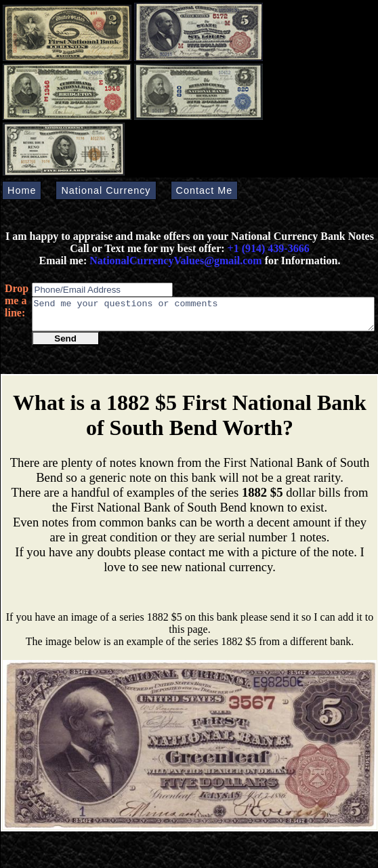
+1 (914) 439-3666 (269, 248)
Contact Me (205, 190)
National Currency (106, 190)
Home (22, 190)
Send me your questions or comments (203, 317)
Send (65, 345)
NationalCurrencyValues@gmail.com (174, 261)
